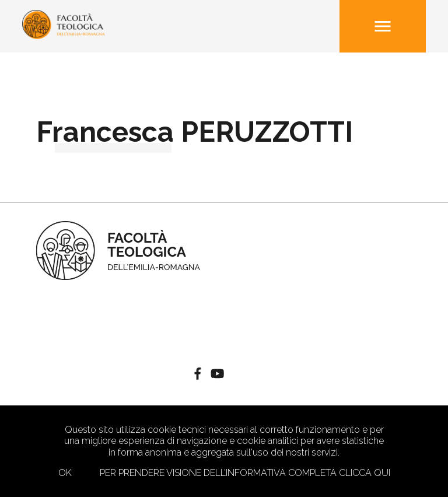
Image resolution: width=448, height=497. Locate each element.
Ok (65, 473)
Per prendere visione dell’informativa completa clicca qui (245, 473)
